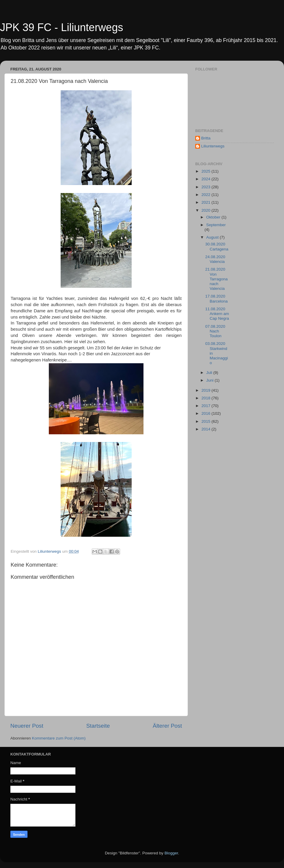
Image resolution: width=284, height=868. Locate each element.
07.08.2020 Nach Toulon (215, 331)
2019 (206, 390)
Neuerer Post (27, 726)
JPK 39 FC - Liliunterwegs (62, 27)
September (216, 225)
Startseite (98, 726)
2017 (206, 406)
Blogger (171, 853)
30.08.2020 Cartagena (217, 246)
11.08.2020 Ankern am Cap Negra (217, 314)
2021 (206, 202)
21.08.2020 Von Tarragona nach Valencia (217, 279)
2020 (206, 210)
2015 (206, 421)
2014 (206, 429)
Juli (210, 373)
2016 (206, 413)
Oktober (214, 217)
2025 (206, 171)
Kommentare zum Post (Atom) (59, 738)
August (213, 237)
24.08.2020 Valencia (215, 259)
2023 (206, 187)
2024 (206, 179)
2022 (206, 195)
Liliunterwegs (213, 146)
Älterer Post (167, 726)
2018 (206, 398)
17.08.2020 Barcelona (217, 299)
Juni (210, 380)
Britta (206, 138)
